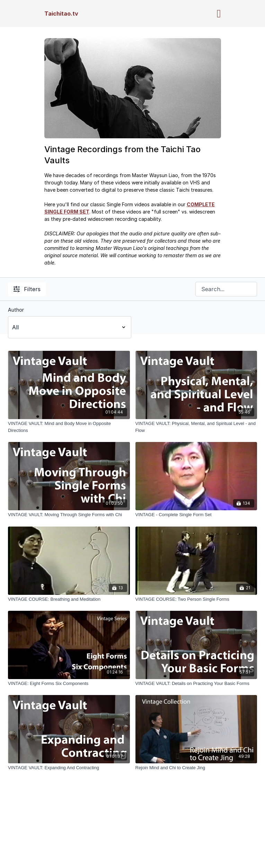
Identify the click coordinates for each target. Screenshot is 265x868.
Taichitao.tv (61, 14)
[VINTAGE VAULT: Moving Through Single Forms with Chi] (69, 515)
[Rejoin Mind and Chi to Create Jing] (196, 768)
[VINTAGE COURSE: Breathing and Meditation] (69, 599)
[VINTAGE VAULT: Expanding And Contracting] (69, 768)
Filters (27, 289)
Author (16, 310)
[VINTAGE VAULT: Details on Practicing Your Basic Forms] (196, 684)
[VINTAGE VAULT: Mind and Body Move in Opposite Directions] (69, 427)
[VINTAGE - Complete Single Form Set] (196, 515)
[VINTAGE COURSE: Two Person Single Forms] (196, 599)
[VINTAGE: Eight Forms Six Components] (69, 684)
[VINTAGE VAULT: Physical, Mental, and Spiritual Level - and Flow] (196, 427)
